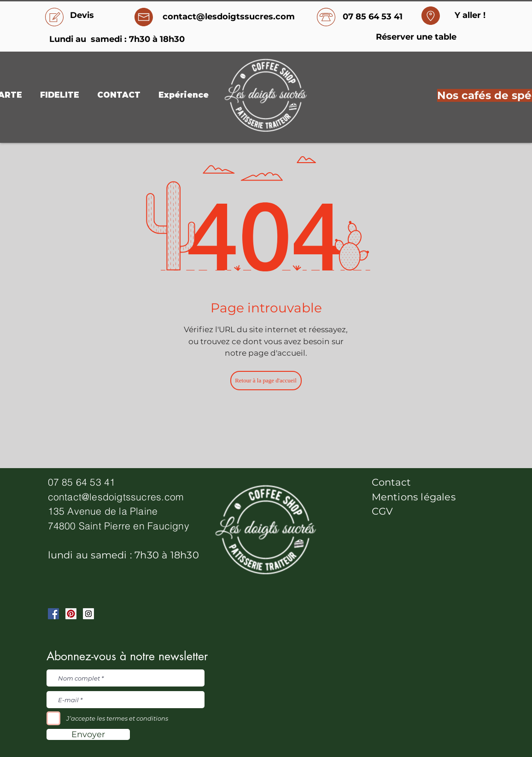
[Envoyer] (88, 734)
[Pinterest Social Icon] (71, 614)
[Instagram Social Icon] (88, 614)
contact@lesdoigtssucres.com (116, 497)
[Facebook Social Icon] (53, 614)
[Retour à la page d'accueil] (266, 381)
